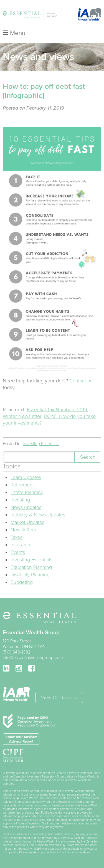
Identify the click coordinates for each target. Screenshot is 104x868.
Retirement (22, 485)
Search (88, 457)
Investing (20, 500)
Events (18, 552)
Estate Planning (27, 492)
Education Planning (31, 567)
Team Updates (26, 477)
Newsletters (23, 530)
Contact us (81, 381)
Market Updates (27, 522)
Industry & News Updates (38, 515)
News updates (26, 507)
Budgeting (22, 582)
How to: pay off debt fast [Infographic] (44, 91)
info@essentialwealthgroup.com (33, 658)
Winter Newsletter (22, 416)
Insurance (21, 545)
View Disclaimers (59, 698)
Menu (14, 33)
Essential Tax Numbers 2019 (57, 410)
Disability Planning (30, 575)
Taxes (17, 537)
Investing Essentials (41, 444)
